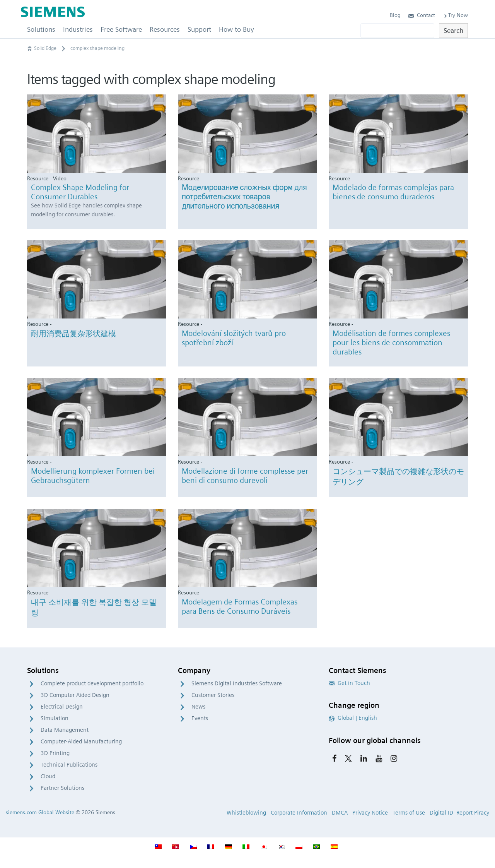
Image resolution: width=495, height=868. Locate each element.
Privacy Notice (370, 813)
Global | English (353, 718)
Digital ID (441, 813)
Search (453, 30)
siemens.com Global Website (40, 812)
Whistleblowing (246, 813)
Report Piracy (473, 813)
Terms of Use (409, 813)
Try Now (455, 15)
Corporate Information (299, 813)
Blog (395, 15)
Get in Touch (349, 683)
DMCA (340, 813)
